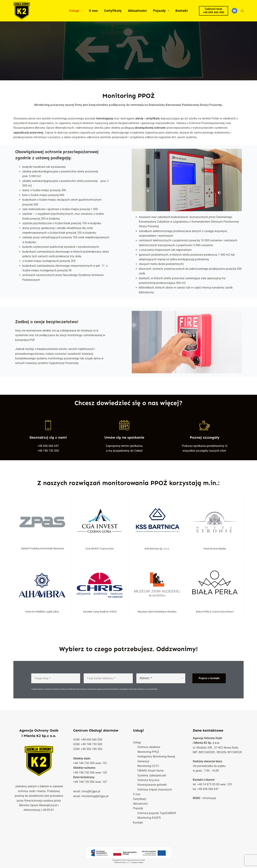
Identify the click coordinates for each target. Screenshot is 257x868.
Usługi (77, 11)
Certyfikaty (113, 11)
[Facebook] (235, 11)
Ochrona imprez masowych (155, 790)
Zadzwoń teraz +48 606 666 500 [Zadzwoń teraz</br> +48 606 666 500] (214, 11)
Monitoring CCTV (148, 766)
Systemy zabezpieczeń (152, 775)
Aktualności (137, 11)
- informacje (204, 798)
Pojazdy (162, 11)
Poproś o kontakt (209, 679)
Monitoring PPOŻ (148, 752)
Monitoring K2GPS (149, 818)
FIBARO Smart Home (151, 771)
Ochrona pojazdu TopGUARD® (157, 813)
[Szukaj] (242, 11)
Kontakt (182, 11)
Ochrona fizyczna (148, 780)
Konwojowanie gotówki (152, 785)
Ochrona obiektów (149, 747)
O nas (93, 11)
